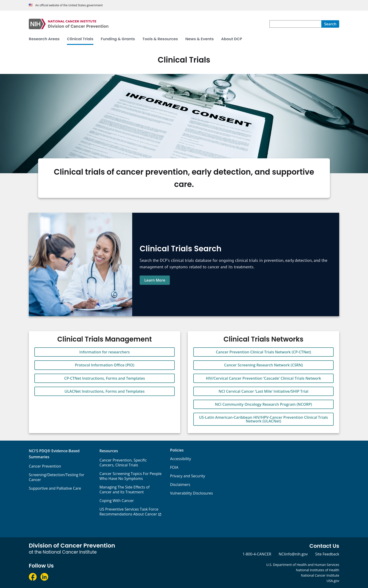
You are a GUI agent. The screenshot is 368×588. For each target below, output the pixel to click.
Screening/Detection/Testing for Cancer (57, 477)
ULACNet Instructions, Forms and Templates (105, 391)
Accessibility (181, 459)
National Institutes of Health (318, 570)
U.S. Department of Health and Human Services (303, 565)
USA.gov (333, 581)
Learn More (155, 280)
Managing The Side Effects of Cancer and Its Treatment (125, 490)
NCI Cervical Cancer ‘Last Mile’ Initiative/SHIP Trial (263, 391)
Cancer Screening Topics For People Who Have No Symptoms (131, 476)
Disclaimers (180, 485)
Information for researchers (105, 352)
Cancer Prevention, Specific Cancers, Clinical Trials (123, 463)
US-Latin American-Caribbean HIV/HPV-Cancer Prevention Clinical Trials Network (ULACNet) (264, 419)
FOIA (174, 467)
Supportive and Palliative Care (55, 488)
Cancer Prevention (45, 466)
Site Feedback (327, 554)
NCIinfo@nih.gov (293, 554)
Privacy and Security (188, 476)
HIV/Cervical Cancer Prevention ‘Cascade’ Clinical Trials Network (263, 378)
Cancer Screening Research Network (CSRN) (264, 365)
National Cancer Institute (320, 575)
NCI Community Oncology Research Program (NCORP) (263, 404)
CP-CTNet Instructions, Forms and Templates (105, 378)
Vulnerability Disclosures (191, 493)
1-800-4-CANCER (257, 554)
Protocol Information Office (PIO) (105, 365)
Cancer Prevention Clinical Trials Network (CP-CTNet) (263, 352)
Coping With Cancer (117, 501)
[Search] (330, 24)
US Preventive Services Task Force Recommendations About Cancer (129, 512)
